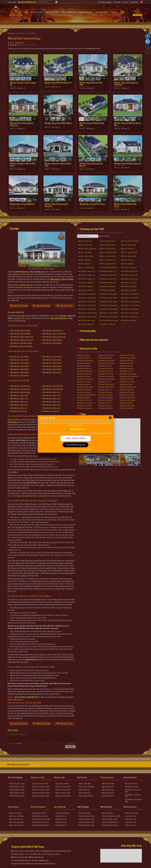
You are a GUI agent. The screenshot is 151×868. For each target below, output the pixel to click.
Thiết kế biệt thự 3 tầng (17, 790)
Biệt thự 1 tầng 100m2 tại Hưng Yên (58, 83)
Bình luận (18, 43)
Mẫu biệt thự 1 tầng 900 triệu (20, 392)
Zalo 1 (148, 41)
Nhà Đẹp (18, 318)
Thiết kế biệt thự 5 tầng (17, 796)
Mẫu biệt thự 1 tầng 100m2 (20, 357)
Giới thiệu (117, 2)
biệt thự (25, 272)
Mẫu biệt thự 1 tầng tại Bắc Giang (92, 204)
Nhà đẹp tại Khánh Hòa (127, 398)
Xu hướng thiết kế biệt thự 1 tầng (109, 269)
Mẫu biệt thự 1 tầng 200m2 (20, 369)
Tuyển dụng (134, 2)
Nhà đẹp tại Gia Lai (105, 406)
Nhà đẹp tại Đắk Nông (106, 398)
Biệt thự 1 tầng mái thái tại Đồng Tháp (92, 124)
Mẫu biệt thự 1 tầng (58, 279)
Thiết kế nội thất (106, 807)
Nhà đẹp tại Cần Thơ (84, 358)
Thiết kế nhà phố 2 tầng (86, 816)
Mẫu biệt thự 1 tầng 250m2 (52, 369)
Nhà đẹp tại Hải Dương (85, 403)
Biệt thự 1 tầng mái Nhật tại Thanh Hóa (127, 124)
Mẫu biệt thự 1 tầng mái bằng (20, 334)
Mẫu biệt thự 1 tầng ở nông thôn (21, 346)
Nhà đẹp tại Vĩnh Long (106, 374)
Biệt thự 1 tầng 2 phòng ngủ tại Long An (91, 165)
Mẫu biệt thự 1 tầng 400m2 (52, 372)
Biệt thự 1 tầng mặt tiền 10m (129, 257)
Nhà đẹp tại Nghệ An (84, 366)
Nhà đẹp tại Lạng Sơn (84, 368)
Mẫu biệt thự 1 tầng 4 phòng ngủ (54, 337)
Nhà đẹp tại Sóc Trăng (127, 382)
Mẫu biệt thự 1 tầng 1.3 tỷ (52, 395)
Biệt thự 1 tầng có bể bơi (108, 245)
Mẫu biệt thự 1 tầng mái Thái (53, 330)
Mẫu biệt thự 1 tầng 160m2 (52, 363)
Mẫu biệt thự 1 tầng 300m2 (20, 372)
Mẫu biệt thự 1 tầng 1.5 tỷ (52, 398)
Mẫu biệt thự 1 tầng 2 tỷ (19, 408)
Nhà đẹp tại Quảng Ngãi (128, 358)
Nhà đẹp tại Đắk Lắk (84, 398)
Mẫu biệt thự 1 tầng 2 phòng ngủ (54, 334)
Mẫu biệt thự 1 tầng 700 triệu (20, 389)
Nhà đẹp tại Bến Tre (105, 390)
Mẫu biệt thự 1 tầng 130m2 (20, 360)
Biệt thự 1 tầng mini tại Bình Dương (58, 123)
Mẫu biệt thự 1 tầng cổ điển (52, 343)
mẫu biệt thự (18, 274)
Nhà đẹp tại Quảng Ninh (85, 371)
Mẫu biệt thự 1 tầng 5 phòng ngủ (22, 340)
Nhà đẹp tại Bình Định (84, 390)
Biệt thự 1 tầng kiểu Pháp (108, 252)
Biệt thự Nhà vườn (131, 784)
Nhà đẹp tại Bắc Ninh (127, 390)
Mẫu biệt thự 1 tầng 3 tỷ (19, 411)
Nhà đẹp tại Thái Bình (127, 379)
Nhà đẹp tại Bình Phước (106, 387)
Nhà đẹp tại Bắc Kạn (105, 392)
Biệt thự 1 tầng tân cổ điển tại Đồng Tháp (58, 165)
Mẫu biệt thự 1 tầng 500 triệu (20, 386)
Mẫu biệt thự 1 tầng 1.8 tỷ (19, 405)
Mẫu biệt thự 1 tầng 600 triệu (53, 386)
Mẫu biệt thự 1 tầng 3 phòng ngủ (22, 337)
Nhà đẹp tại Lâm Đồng (106, 368)
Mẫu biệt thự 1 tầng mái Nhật (20, 330)
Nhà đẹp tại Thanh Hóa (85, 379)
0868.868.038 (42, 306)
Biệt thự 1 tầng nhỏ (127, 260)
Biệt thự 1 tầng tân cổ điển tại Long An (23, 84)
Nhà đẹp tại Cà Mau (126, 384)
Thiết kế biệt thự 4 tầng (17, 793)
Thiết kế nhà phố (83, 807)
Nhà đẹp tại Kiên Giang (106, 384)
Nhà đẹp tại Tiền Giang (106, 376)
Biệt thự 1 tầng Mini (85, 260)
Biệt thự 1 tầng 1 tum (85, 241)
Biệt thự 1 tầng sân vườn (108, 264)
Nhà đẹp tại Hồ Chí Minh (106, 355)
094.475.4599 (19, 306)
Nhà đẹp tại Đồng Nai (84, 408)
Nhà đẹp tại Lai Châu (127, 368)
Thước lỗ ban (12, 2)
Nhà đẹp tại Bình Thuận (85, 387)
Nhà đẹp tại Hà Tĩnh (105, 403)
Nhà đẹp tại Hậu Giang (127, 400)
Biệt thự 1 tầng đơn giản (86, 268)
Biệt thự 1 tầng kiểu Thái (129, 252)
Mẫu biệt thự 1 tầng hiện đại (52, 340)
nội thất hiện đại (113, 822)
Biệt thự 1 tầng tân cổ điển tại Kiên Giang (23, 165)
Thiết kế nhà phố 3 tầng (86, 819)
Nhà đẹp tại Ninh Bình (127, 363)
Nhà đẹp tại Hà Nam (126, 403)
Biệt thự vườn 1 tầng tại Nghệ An (22, 204)
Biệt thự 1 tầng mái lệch (86, 256)
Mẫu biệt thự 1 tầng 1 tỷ (129, 268)
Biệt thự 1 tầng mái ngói (107, 256)
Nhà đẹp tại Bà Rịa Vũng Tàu (87, 395)
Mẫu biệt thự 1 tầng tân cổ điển (21, 343)
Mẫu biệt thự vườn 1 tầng (86, 320)
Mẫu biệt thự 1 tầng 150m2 (20, 363)
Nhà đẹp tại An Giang (105, 395)
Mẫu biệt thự (36, 784)
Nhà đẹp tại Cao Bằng (127, 395)
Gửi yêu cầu (64, 306)
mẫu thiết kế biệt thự (59, 318)
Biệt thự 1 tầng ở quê (85, 245)
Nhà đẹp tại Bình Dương (128, 387)
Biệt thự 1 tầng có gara (128, 245)
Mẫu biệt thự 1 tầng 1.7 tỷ (52, 402)
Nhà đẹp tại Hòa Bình (105, 400)
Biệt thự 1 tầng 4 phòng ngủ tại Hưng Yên (22, 124)
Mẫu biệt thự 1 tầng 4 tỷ (51, 411)
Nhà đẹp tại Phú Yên (126, 361)
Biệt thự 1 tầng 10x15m (107, 241)
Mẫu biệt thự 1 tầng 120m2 (52, 357)
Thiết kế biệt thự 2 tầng (17, 787)
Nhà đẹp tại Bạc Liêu (84, 392)
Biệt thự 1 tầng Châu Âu (107, 249)
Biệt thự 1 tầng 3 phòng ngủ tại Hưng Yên (56, 205)
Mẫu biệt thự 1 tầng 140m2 (52, 360)
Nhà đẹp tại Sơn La (105, 382)
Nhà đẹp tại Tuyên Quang (128, 374)
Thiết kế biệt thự (14, 784)
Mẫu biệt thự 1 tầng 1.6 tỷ (19, 402)
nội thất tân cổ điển (114, 816)
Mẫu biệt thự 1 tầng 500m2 (20, 375)
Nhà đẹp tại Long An (105, 366)
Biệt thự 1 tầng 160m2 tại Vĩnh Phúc (91, 84)
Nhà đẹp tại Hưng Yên (84, 400)
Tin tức (125, 2)
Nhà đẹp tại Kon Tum (84, 384)
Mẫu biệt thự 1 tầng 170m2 (20, 366)
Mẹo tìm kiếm (104, 236)
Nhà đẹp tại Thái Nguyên (107, 379)
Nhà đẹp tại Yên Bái (126, 371)
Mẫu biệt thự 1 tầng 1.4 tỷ (19, 398)
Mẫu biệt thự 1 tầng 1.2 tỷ (19, 395)
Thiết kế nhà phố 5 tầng (86, 825)
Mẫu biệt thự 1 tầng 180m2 (52, 366)
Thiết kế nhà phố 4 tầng (86, 822)
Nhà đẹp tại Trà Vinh (84, 376)
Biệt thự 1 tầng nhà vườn (108, 260)
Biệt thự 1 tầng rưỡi (85, 264)
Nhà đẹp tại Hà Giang (84, 406)
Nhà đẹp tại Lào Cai (126, 366)
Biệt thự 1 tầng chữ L (128, 249)
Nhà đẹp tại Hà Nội (83, 355)
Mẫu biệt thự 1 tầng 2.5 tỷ (52, 408)
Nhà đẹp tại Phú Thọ (84, 363)
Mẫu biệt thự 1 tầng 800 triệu (53, 389)
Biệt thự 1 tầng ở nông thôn (130, 241)
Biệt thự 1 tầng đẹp (127, 264)
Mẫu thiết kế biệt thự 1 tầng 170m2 (109, 322)
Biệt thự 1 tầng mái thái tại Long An (128, 164)
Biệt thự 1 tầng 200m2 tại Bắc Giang (125, 205)
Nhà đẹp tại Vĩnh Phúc (85, 374)
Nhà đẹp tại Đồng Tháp (127, 406)
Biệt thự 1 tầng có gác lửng (87, 249)
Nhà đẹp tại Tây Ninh (84, 382)
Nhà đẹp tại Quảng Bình (106, 361)
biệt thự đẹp (64, 504)
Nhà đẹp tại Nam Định (127, 408)
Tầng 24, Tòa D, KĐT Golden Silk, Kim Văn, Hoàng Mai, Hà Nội (39, 854)
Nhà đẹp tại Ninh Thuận (106, 363)
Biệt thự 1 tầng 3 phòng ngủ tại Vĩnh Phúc (126, 84)
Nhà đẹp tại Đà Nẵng (105, 358)
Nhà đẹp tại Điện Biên (106, 408)
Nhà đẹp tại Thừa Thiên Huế (129, 376)
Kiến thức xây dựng (105, 2)
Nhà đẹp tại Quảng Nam (85, 361)
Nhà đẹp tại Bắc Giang (127, 392)
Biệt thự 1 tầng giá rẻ (85, 252)
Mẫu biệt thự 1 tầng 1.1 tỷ (52, 392)
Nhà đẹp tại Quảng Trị (106, 371)
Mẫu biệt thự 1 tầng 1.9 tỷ (52, 405)
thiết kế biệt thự (27, 285)
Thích (9, 43)
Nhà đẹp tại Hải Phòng (127, 355)
